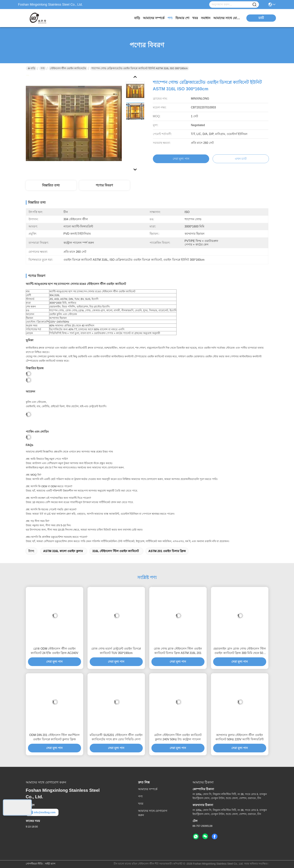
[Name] (254, 5)
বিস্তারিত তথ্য (51, 185)
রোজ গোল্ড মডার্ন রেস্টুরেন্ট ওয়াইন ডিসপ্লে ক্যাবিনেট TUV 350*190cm (116, 651)
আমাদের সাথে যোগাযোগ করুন (227, 18)
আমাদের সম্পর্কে (154, 18)
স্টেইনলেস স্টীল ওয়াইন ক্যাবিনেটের (68, 68)
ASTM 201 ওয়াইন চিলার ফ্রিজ (167, 551)
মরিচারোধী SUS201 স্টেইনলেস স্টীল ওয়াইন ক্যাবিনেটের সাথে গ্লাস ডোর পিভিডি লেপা (116, 737)
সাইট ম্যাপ (50, 864)
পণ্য (170, 18)
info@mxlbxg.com (42, 812)
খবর (195, 18)
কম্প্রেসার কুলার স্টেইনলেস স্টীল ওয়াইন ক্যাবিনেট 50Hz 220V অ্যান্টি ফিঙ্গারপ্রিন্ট (240, 737)
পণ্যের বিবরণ (104, 185)
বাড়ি (137, 18)
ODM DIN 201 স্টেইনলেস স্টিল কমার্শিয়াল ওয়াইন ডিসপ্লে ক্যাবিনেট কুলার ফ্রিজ (54, 737)
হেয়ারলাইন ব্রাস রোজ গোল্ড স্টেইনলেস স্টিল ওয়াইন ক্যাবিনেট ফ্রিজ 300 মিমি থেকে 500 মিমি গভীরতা (239, 651)
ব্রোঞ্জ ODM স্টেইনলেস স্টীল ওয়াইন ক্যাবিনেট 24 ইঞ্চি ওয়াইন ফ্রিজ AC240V (55, 651)
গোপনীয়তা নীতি (34, 864)
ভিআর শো (182, 18)
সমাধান (206, 18)
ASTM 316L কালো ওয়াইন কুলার (63, 551)
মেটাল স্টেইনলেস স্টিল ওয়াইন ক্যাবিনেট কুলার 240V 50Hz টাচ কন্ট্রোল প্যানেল (178, 737)
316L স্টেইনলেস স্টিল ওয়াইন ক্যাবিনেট (116, 551)
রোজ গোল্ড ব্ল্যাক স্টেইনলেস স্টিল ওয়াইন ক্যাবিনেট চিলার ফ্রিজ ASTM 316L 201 (178, 651)
